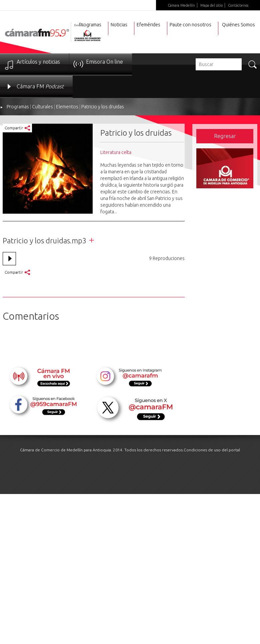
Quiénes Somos (238, 25)
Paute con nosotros (190, 25)
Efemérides (148, 25)
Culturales (42, 107)
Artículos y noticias (38, 62)
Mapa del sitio (211, 5)
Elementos (67, 107)
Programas (18, 107)
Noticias (119, 25)
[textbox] (219, 64)
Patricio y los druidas (103, 107)
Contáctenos (238, 5)
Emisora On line (104, 62)
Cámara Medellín (181, 5)
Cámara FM (40, 86)
